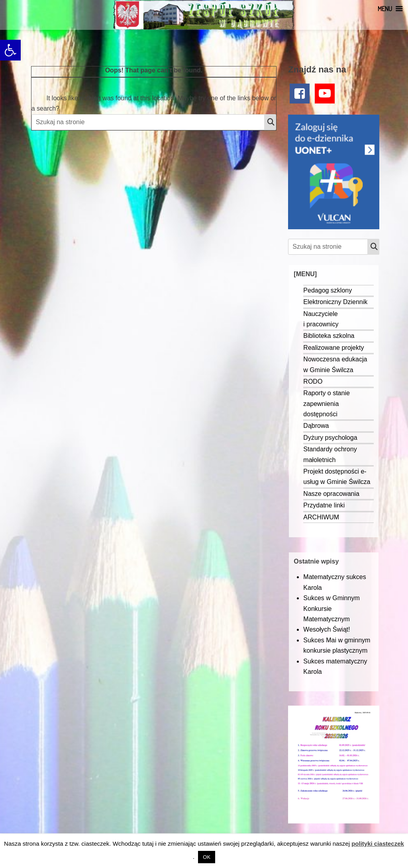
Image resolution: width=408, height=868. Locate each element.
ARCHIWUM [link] (321, 517)
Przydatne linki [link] (324, 505)
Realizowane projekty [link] (333, 348)
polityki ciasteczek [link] (378, 844)
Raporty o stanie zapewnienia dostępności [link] (327, 404)
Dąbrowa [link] (316, 426)
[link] (10, 50)
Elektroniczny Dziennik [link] (335, 302)
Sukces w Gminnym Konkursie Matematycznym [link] (331, 609)
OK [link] (207, 857)
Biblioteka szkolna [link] (329, 336)
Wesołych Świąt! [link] (327, 629)
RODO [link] (313, 381)
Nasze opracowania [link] (331, 494)
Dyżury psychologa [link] (330, 438)
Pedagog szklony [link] (328, 290)
